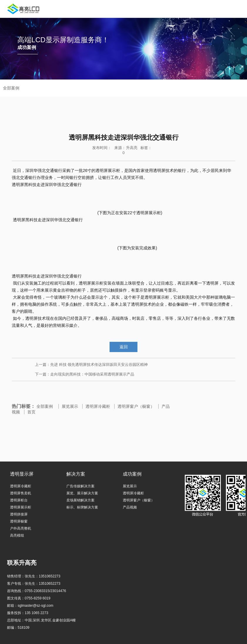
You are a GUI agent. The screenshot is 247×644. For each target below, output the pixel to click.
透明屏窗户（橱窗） (136, 406)
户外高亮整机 (21, 528)
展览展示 (70, 406)
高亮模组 (17, 535)
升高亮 (132, 148)
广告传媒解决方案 (80, 486)
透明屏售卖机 (21, 493)
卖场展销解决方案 (80, 500)
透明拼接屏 (19, 514)
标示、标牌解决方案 (82, 507)
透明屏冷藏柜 (98, 406)
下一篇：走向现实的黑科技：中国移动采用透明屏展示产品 (85, 374)
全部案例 (45, 406)
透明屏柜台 (19, 500)
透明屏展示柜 (21, 507)
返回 (124, 347)
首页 (31, 412)
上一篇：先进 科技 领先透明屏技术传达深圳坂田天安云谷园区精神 (91, 365)
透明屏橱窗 (19, 521)
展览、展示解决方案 (82, 493)
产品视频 (130, 507)
